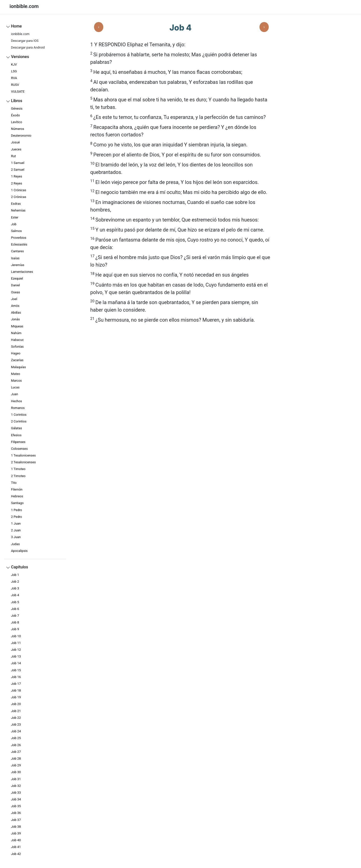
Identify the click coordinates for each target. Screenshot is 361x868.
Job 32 (16, 786)
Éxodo (15, 115)
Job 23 (16, 724)
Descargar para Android (28, 47)
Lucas (15, 387)
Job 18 (16, 690)
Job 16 (16, 677)
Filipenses (18, 442)
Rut (13, 156)
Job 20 (16, 704)
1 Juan (16, 523)
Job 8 (15, 622)
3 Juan (16, 537)
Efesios (16, 435)
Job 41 (16, 847)
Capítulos (20, 567)
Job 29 (16, 765)
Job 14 (16, 663)
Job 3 (15, 588)
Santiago (17, 503)
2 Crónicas (19, 197)
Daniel (15, 285)
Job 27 (16, 752)
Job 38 (16, 827)
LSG (14, 71)
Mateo (16, 374)
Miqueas (17, 326)
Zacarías (17, 360)
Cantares (17, 251)
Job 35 (16, 806)
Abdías (16, 312)
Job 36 (16, 813)
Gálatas (17, 428)
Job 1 (15, 575)
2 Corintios (19, 421)
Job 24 (16, 731)
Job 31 (16, 779)
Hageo (16, 353)
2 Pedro (17, 517)
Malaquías (18, 367)
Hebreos (17, 496)
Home (16, 26)
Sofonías (17, 347)
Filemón (17, 489)
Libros (17, 101)
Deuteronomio (21, 136)
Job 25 (16, 738)
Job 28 (16, 758)
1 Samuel (18, 163)
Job (14, 224)
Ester (15, 217)
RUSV (15, 85)
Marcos (16, 381)
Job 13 (16, 656)
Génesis (17, 108)
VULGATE (18, 91)
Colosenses (19, 449)
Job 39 (16, 833)
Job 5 (15, 602)
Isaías (15, 258)
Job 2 (15, 582)
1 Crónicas (19, 190)
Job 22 (16, 718)
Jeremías (18, 265)
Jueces (16, 149)
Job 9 (15, 629)
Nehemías (18, 210)
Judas (15, 544)
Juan (15, 394)
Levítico (17, 122)
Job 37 (16, 820)
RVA (14, 78)
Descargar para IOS (25, 41)
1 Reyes (17, 176)
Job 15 (16, 670)
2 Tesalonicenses (23, 462)
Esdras (16, 204)
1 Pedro (17, 510)
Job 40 (16, 840)
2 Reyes (17, 183)
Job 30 (16, 772)
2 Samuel (18, 170)
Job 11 (16, 643)
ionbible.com (20, 34)
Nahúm (16, 333)
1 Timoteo (18, 469)
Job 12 (16, 650)
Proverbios (19, 238)
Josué (15, 142)
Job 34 (16, 799)
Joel (14, 299)
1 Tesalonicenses (23, 455)
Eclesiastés (19, 244)
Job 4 (15, 595)
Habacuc (17, 340)
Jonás (15, 319)
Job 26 (16, 745)
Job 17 (16, 684)
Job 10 (16, 636)
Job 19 (16, 697)
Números (18, 129)
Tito (14, 483)
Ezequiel (17, 278)
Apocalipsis (19, 551)
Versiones (20, 57)
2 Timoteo (18, 476)
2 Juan (16, 530)
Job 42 (16, 854)
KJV (14, 64)
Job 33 (16, 793)
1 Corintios (19, 415)
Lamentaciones (22, 272)
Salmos (16, 231)
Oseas (16, 292)
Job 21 (16, 711)
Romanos (18, 408)
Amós (15, 306)
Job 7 (15, 616)
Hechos (17, 401)
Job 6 (15, 609)
